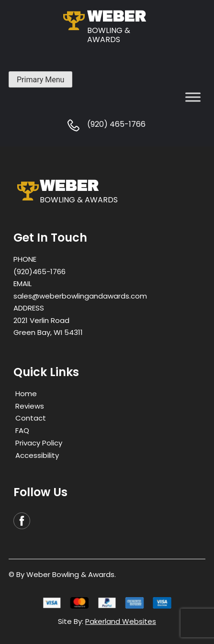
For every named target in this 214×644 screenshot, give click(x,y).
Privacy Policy (39, 443)
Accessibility (37, 455)
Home (26, 393)
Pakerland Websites (121, 621)
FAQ (22, 430)
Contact (31, 418)
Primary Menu (40, 80)
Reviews (30, 405)
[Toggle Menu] (193, 97)
